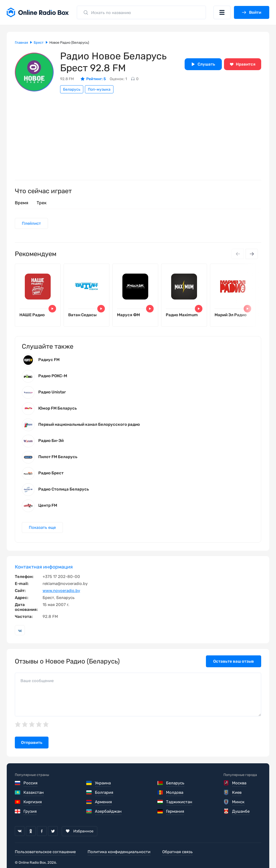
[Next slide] (252, 254)
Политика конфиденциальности (119, 852)
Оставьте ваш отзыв (234, 661)
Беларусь (72, 89)
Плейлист (31, 223)
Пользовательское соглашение (45, 852)
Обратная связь (177, 852)
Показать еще (42, 527)
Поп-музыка (99, 89)
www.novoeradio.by (61, 591)
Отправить (32, 743)
